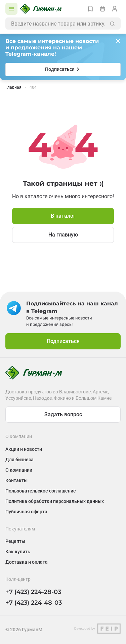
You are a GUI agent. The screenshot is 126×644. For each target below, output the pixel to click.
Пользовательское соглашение (41, 491)
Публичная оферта (26, 512)
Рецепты (15, 541)
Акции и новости (24, 449)
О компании (19, 470)
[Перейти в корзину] (102, 9)
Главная (13, 87)
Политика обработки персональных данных (55, 501)
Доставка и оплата (27, 562)
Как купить (18, 552)
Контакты (16, 480)
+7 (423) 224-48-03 (34, 603)
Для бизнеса (19, 460)
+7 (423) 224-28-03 (33, 592)
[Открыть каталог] (11, 9)
